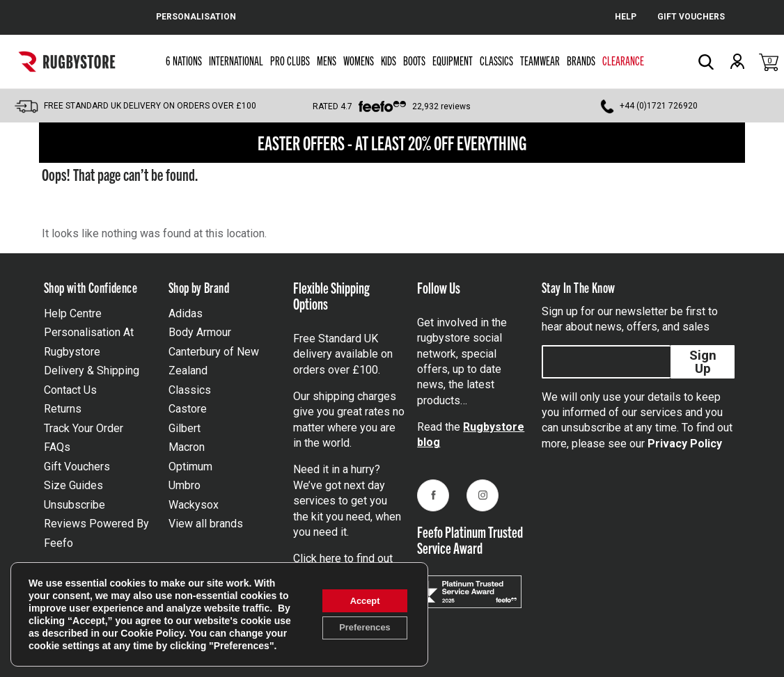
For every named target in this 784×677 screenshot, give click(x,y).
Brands (581, 60)
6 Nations (184, 60)
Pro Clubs (290, 60)
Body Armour (200, 332)
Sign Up (703, 362)
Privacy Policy (685, 444)
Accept (359, 594)
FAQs (57, 447)
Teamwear (540, 60)
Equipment (453, 60)
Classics (496, 60)
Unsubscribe (75, 505)
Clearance (623, 60)
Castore (188, 409)
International (236, 60)
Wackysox (194, 505)
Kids (389, 60)
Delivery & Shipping (92, 371)
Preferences (359, 623)
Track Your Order (84, 428)
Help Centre (73, 313)
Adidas (186, 313)
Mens (327, 60)
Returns (63, 409)
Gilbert (185, 428)
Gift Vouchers (77, 467)
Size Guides (73, 485)
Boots (414, 60)
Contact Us (70, 390)
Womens (359, 60)
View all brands (206, 524)
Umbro (185, 485)
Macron (187, 447)
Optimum (190, 467)
